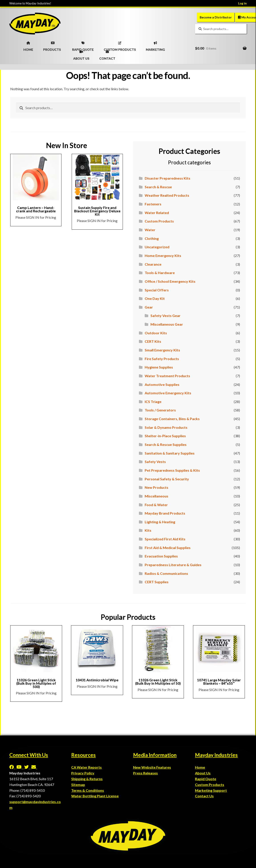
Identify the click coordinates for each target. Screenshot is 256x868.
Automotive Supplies (162, 384)
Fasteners (153, 204)
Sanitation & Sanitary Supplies (170, 453)
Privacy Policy (83, 773)
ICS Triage (153, 402)
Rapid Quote (206, 779)
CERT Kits (153, 341)
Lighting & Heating (160, 522)
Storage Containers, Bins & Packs (172, 419)
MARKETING (155, 45)
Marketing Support (211, 790)
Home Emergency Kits (163, 256)
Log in (242, 3)
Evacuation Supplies (161, 556)
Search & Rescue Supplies (166, 444)
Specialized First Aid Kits (165, 539)
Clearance (153, 264)
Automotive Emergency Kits (168, 393)
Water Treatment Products (167, 376)
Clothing (152, 238)
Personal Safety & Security (167, 479)
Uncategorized (157, 247)
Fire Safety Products (162, 359)
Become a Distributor (216, 17)
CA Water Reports (86, 767)
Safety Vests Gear (166, 316)
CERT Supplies (157, 582)
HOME (28, 45)
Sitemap (78, 785)
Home (200, 767)
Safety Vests (155, 462)
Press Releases (145, 773)
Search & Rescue (158, 187)
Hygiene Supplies (159, 367)
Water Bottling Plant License (95, 796)
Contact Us (204, 796)
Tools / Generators (160, 410)
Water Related (157, 213)
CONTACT (107, 54)
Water (150, 230)
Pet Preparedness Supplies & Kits (172, 470)
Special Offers (157, 290)
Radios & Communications (166, 573)
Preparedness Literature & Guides (173, 565)
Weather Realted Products (167, 195)
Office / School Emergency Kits (170, 281)
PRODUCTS (52, 45)
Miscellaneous (156, 496)
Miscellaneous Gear (167, 324)
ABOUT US (81, 54)
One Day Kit (155, 298)
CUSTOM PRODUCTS (120, 45)
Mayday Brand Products (165, 513)
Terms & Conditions (88, 790)
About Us (203, 773)
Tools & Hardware (160, 273)
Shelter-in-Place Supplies (165, 436)
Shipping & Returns (87, 779)
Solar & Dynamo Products (166, 427)
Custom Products (159, 221)
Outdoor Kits (156, 333)
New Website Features (152, 767)
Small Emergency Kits (162, 350)
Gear (149, 307)
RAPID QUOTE (83, 45)
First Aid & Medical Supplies (168, 548)
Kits (148, 530)
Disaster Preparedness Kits (168, 178)
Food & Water (156, 505)
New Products (156, 487)
